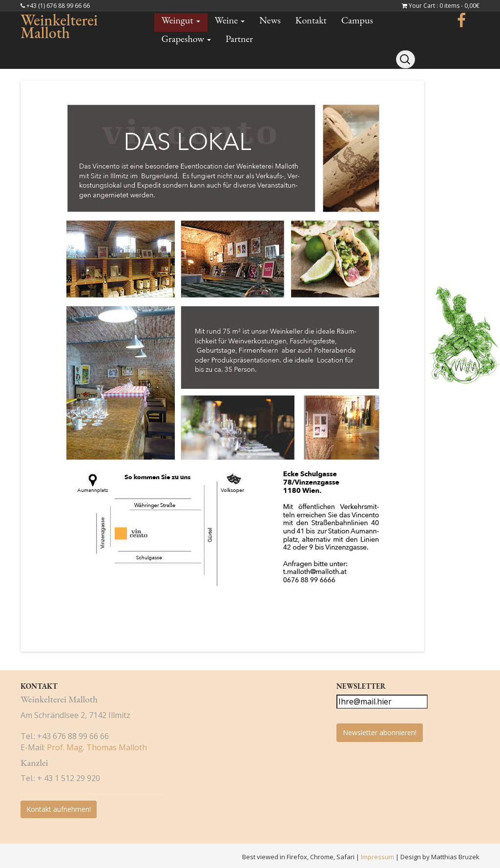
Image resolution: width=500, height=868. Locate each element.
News (270, 20)
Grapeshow (186, 39)
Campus (357, 20)
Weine (230, 20)
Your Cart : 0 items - (444, 6)
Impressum (378, 857)
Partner (239, 39)
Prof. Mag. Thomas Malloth (97, 747)
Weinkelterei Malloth (59, 26)
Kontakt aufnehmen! (59, 809)
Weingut (181, 20)
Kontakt (311, 20)
